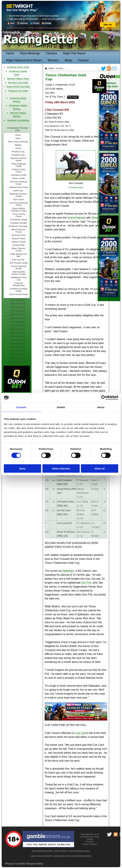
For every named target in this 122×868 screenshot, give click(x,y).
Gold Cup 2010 (17, 336)
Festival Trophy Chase (19, 171)
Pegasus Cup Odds (18, 91)
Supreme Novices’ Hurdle (18, 159)
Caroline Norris (77, 187)
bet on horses (61, 851)
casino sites (59, 856)
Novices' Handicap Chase (19, 183)
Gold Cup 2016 (17, 314)
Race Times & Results (18, 142)
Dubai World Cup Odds (18, 87)
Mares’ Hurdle (19, 178)
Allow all (100, 469)
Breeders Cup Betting (18, 120)
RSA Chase (18, 200)
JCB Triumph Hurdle (19, 263)
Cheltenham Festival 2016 (17, 129)
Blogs (68, 60)
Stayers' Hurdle (18, 242)
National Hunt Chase (19, 187)
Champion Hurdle (18, 175)
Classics (51, 53)
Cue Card (81, 733)
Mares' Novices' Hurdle (19, 250)
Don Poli (86, 583)
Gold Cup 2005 (17, 354)
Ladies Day (18, 191)
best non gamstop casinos (79, 856)
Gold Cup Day (18, 260)
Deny (22, 469)
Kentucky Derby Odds (18, 67)
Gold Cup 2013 (17, 325)
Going (18, 148)
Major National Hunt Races (24, 60)
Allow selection (61, 469)
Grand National (76, 218)
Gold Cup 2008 (17, 343)
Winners (53, 60)
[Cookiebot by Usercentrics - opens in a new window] (104, 398)
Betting (18, 145)
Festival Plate (18, 245)
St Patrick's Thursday (18, 226)
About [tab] (101, 407)
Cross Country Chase (19, 215)
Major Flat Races (74, 53)
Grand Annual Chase (19, 294)
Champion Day (18, 155)
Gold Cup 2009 (17, 340)
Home (10, 53)
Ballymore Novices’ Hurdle (19, 195)
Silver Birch (98, 218)
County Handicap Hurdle (19, 267)
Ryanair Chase (19, 239)
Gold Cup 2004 (17, 358)
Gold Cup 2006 (17, 351)
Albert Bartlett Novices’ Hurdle (18, 273)
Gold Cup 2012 (17, 329)
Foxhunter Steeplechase (19, 284)
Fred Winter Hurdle (18, 220)
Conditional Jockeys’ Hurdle (19, 290)
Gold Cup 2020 (17, 300)
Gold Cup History (18, 362)
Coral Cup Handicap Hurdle (19, 204)
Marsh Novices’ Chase (19, 231)
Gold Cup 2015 (17, 318)
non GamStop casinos (42, 851)
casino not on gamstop (41, 856)
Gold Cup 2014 (17, 322)
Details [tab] (61, 407)
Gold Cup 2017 (17, 311)
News (18, 138)
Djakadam (68, 571)
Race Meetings (30, 53)
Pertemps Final (19, 235)
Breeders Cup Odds (18, 83)
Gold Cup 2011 (17, 333)
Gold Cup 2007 (17, 347)
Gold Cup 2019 (17, 304)
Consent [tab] (21, 407)
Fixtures (83, 60)
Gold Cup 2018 (17, 307)
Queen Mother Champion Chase (19, 210)
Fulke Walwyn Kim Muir (19, 255)
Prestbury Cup (18, 152)
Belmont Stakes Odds (18, 79)
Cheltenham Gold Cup (18, 279)
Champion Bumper (19, 223)
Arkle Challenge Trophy (19, 165)
